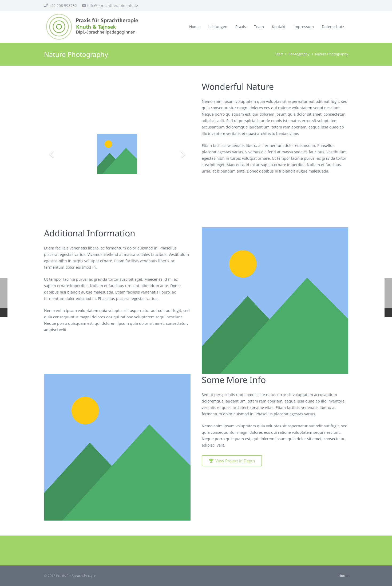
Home (343, 576)
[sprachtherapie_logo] (93, 27)
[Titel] (275, 301)
